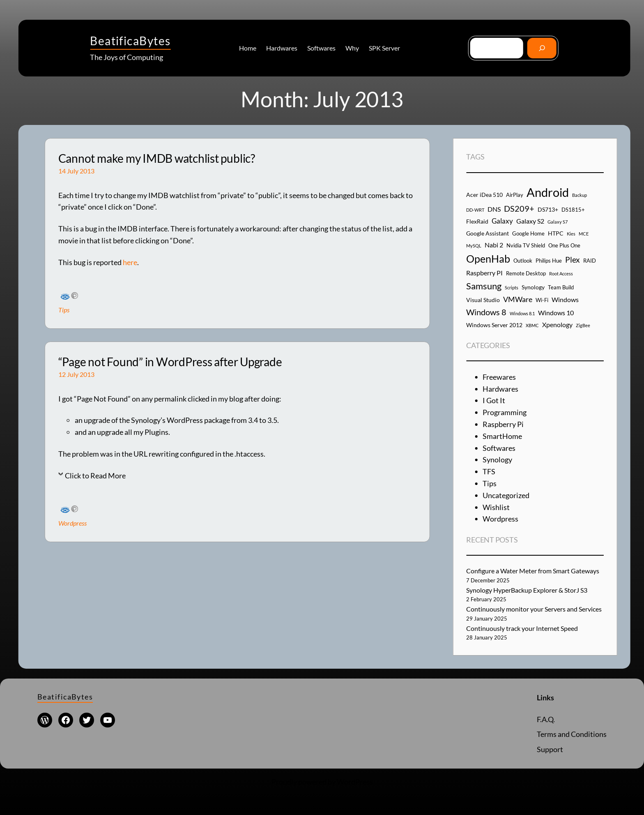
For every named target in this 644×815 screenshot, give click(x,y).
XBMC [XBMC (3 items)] (532, 325)
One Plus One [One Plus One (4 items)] (564, 245)
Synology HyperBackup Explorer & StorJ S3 (527, 590)
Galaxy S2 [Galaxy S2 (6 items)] (530, 221)
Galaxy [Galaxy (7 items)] (502, 221)
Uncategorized (506, 495)
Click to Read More (95, 476)
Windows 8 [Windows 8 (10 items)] (486, 312)
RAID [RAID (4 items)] (590, 261)
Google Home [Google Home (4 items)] (528, 233)
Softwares (499, 448)
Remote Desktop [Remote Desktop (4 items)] (526, 273)
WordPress (355, 782)
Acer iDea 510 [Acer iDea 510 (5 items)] (484, 195)
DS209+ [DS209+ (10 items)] (519, 208)
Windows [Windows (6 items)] (565, 299)
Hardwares (500, 389)
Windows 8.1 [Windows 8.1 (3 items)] (522, 313)
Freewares (499, 377)
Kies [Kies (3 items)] (571, 234)
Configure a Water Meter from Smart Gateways (533, 571)
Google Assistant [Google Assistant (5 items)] (488, 233)
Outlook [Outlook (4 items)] (523, 261)
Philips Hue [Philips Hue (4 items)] (549, 261)
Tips (64, 310)
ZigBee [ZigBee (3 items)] (583, 325)
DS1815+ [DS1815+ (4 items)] (573, 210)
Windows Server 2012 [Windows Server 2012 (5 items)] (494, 325)
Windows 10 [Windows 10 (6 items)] (556, 313)
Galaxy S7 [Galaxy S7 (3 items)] (558, 222)
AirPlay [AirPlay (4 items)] (515, 195)
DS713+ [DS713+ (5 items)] (548, 209)
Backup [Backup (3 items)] (580, 195)
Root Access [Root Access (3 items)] (561, 274)
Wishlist (496, 507)
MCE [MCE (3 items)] (584, 234)
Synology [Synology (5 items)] (533, 287)
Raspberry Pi (503, 424)
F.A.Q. (546, 719)
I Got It (494, 400)
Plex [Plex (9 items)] (573, 260)
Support (550, 749)
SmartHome (502, 436)
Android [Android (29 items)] (548, 192)
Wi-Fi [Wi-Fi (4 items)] (542, 300)
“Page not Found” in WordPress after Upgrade (170, 362)
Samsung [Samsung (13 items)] (484, 286)
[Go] (542, 48)
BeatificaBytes (130, 41)
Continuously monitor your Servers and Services (534, 609)
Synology (497, 459)
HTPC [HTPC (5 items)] (556, 233)
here (130, 262)
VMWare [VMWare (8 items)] (518, 299)
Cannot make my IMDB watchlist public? (157, 158)
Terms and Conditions (572, 734)
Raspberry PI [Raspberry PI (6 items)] (484, 273)
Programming (505, 412)
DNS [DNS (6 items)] (494, 209)
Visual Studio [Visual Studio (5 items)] (483, 300)
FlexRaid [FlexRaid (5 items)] (477, 221)
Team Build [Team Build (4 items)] (561, 287)
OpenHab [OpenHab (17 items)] (488, 259)
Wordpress (72, 523)
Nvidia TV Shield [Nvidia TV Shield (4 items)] (526, 245)
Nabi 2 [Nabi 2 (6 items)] (494, 245)
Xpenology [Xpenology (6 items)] (557, 324)
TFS (489, 471)
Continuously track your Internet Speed (522, 628)
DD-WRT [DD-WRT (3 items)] (475, 210)
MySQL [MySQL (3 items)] (474, 246)
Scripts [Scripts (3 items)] (512, 287)
